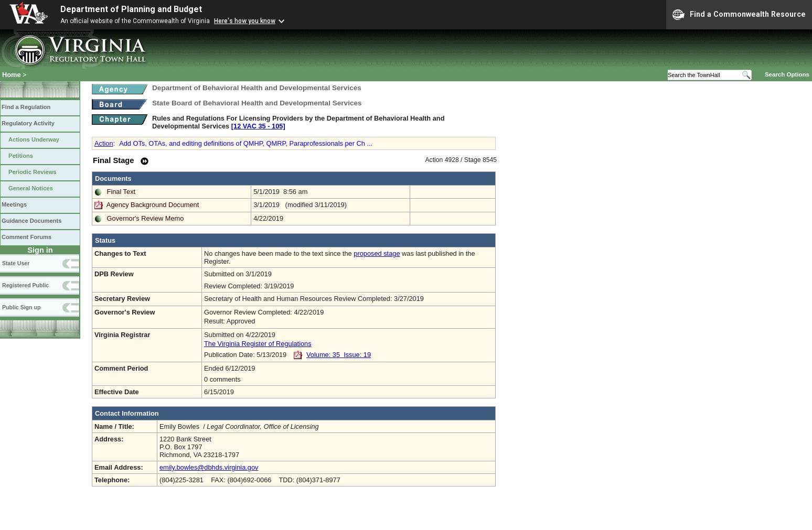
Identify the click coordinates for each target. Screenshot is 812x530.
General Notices (31, 188)
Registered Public (25, 285)
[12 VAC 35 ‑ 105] (258, 126)
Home (12, 75)
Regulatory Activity (28, 123)
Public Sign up (21, 307)
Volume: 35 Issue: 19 (339, 355)
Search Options (787, 74)
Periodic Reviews (33, 172)
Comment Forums (26, 237)
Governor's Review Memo (146, 218)
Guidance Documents (31, 221)
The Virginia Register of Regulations (258, 344)
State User (16, 263)
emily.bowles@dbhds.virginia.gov (209, 467)
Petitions (21, 156)
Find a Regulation (26, 107)
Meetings (14, 204)
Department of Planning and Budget (131, 9)
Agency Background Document (153, 205)
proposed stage (377, 253)
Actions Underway (34, 139)
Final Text (121, 192)
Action (104, 143)
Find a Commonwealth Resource (739, 15)
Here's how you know (245, 21)
